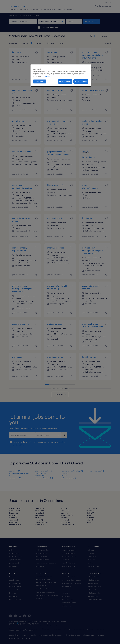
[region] (61, 76)
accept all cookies (81, 81)
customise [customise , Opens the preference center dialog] (40, 81)
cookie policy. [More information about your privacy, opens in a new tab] (47, 76)
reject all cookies (65, 81)
